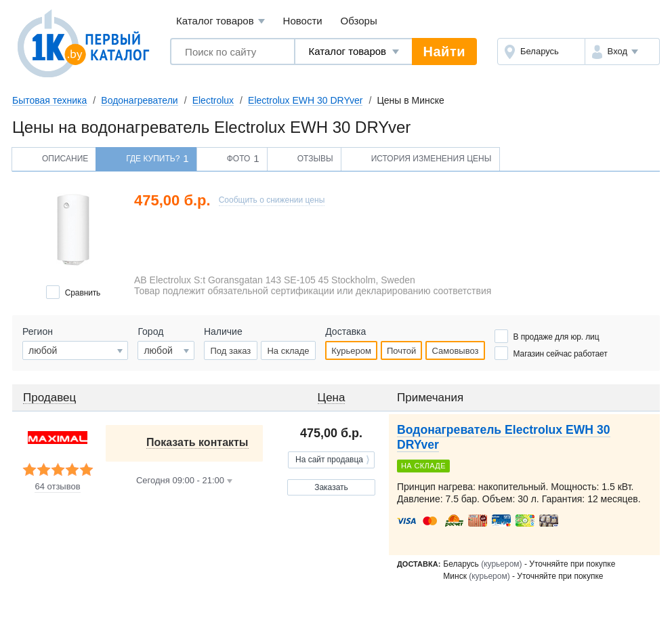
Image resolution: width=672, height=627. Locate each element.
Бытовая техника (49, 100)
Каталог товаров (220, 21)
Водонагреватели (139, 100)
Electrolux (213, 100)
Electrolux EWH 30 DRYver (305, 100)
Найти (444, 52)
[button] (622, 52)
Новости (303, 21)
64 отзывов (57, 487)
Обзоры (359, 21)
